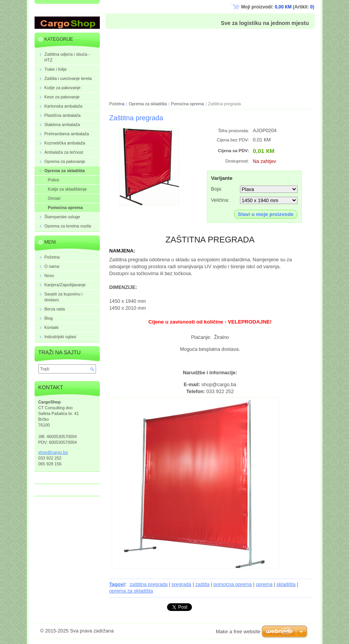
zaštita (203, 584)
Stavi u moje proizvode (265, 214)
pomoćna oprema (233, 584)
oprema (264, 584)
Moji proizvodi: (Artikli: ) (278, 7)
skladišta (286, 584)
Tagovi (117, 584)
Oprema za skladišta (148, 104)
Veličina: (220, 200)
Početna (117, 104)
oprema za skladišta (131, 591)
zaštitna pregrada (149, 584)
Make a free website (238, 632)
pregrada (181, 584)
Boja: (217, 189)
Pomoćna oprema (187, 104)
